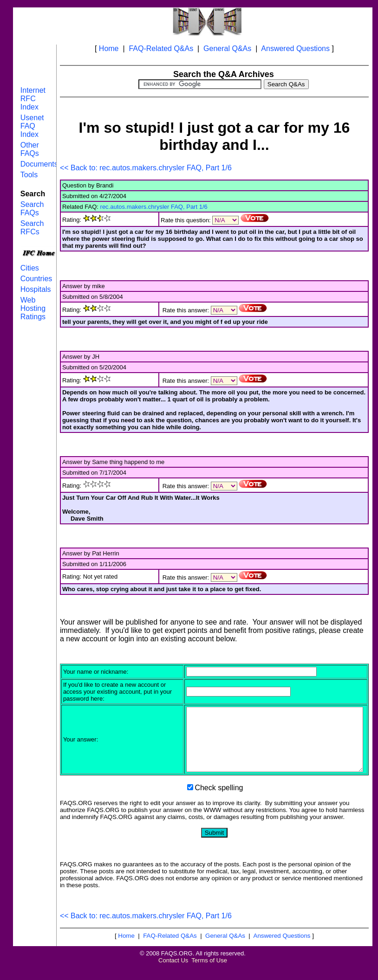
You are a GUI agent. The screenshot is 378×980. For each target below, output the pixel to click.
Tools (29, 175)
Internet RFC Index (33, 99)
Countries (36, 279)
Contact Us (173, 973)
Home (109, 48)
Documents (39, 164)
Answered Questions (295, 48)
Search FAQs (32, 209)
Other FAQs (30, 149)
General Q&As (227, 48)
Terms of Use (209, 973)
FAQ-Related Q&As (161, 48)
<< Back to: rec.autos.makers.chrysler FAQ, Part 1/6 (146, 168)
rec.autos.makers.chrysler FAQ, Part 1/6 (154, 207)
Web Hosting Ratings (33, 308)
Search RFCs (32, 228)
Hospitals (36, 289)
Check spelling (219, 800)
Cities (30, 268)
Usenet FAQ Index (32, 126)
